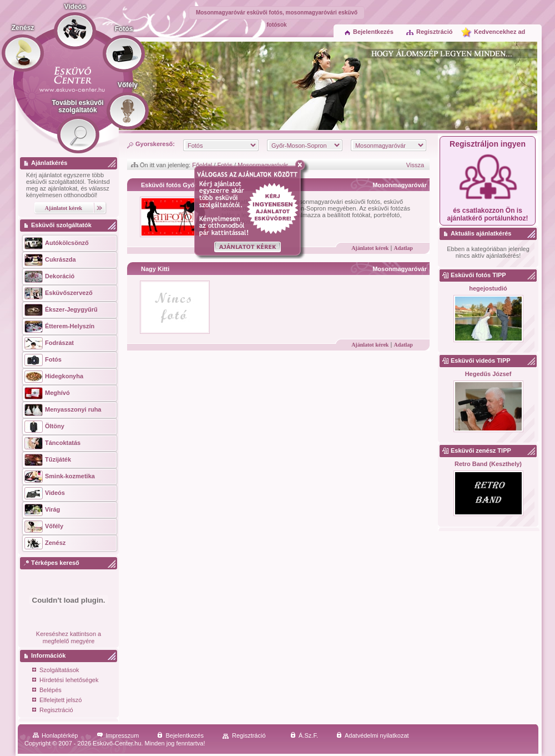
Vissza (415, 165)
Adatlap (403, 248)
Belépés (47, 691)
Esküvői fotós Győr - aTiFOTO (185, 185)
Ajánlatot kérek (370, 248)
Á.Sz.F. (304, 735)
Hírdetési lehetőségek (65, 681)
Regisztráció (429, 32)
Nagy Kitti (155, 269)
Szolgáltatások (56, 671)
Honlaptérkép (55, 735)
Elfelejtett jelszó (57, 701)
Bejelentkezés (369, 32)
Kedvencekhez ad (500, 32)
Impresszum (118, 735)
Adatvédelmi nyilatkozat (373, 735)
